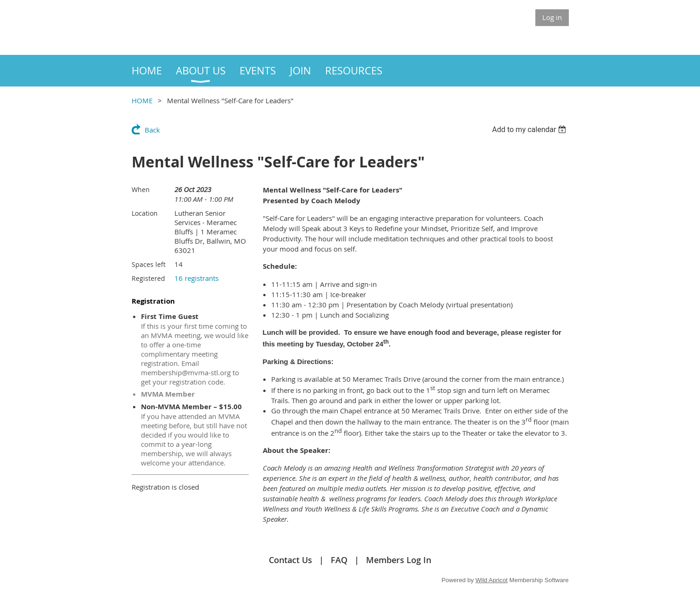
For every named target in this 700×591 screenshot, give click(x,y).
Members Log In (399, 560)
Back (152, 130)
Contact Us (290, 560)
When (141, 189)
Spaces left (149, 264)
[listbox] (530, 129)
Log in (552, 17)
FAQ (339, 560)
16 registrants (197, 278)
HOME (142, 100)
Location (145, 213)
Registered (148, 278)
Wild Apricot (491, 580)
